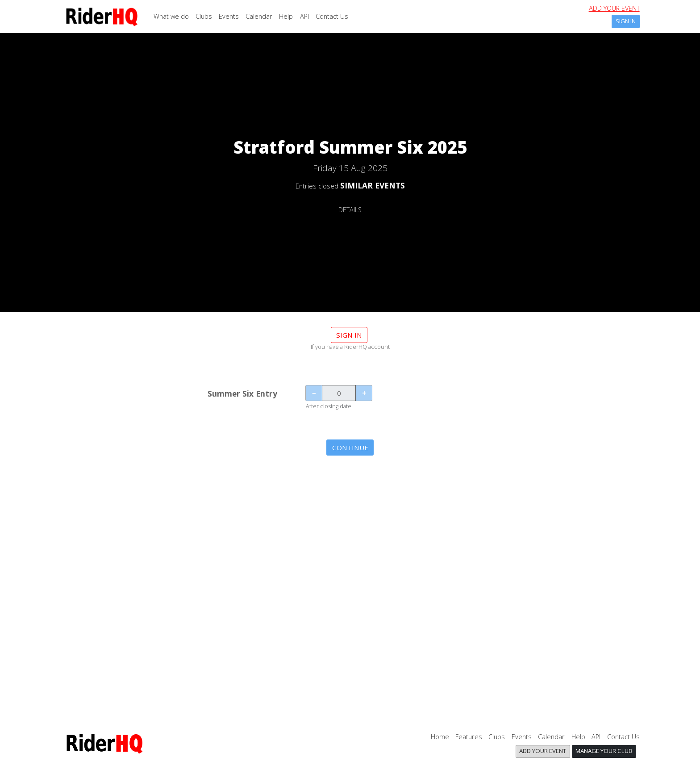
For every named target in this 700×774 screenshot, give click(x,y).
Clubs (204, 16)
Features (469, 737)
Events (229, 16)
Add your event (614, 8)
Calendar (259, 16)
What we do (171, 16)
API (304, 16)
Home (440, 737)
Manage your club (604, 751)
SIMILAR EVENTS (373, 185)
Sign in (349, 335)
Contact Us (332, 16)
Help (286, 16)
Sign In (626, 21)
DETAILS (350, 210)
